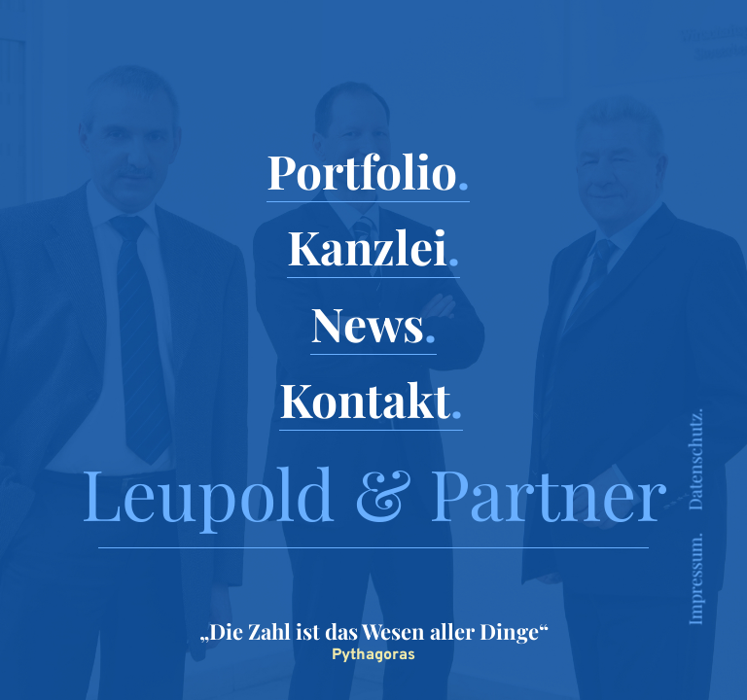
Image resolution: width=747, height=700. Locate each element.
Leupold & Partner (374, 492)
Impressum (695, 582)
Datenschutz (695, 462)
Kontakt (365, 399)
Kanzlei (367, 246)
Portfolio (362, 170)
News (367, 323)
